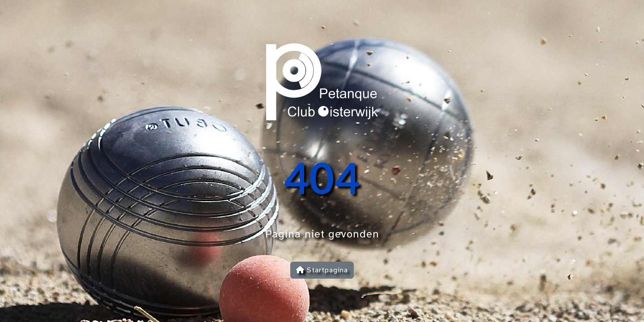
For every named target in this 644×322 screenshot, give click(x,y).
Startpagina (322, 270)
